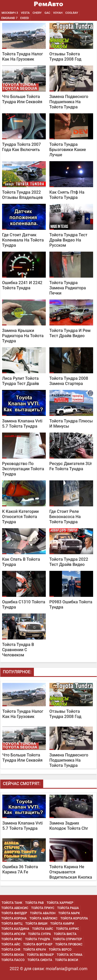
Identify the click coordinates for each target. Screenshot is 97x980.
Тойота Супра (39, 934)
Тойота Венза (13, 955)
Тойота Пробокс (69, 944)
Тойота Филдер (14, 913)
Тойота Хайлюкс (44, 918)
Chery (37, 13)
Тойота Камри (62, 924)
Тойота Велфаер (40, 955)
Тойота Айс (11, 944)
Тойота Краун (34, 950)
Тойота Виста (65, 934)
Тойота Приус (43, 908)
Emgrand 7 (9, 18)
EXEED (25, 18)
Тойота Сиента (40, 960)
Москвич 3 (10, 13)
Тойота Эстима (70, 955)
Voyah (58, 13)
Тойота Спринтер (67, 939)
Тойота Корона (14, 918)
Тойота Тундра (38, 939)
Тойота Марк (69, 913)
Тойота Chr (11, 950)
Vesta (25, 13)
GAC (47, 13)
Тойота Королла (74, 918)
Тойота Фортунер (38, 944)
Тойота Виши (36, 924)
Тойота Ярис (12, 939)
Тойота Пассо (13, 960)
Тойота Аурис (67, 929)
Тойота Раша (68, 908)
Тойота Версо (60, 950)
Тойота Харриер (60, 903)
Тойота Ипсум (13, 934)
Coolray (72, 13)
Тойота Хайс (43, 929)
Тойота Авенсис (15, 908)
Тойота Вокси (67, 960)
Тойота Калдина (15, 929)
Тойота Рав (34, 903)
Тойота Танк (12, 903)
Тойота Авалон (43, 913)
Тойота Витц (12, 924)
